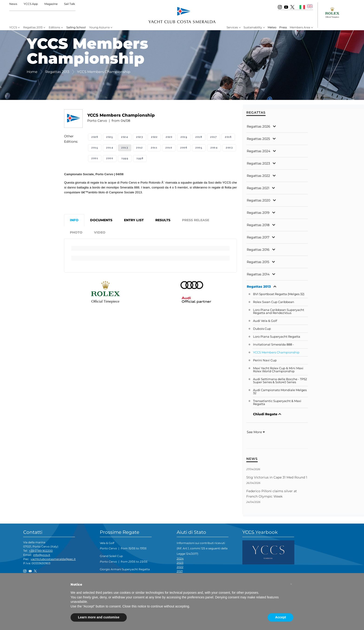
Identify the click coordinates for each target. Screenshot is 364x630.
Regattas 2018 (258, 225)
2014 (110, 148)
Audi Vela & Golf (265, 321)
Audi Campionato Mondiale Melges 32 (280, 392)
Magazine (51, 4)
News (13, 4)
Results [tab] (163, 220)
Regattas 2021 (258, 188)
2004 (214, 148)
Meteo (272, 27)
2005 (199, 148)
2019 (184, 137)
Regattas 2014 (258, 274)
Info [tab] (74, 220)
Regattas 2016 (258, 250)
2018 (199, 137)
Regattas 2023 (258, 163)
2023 (140, 137)
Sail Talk (70, 4)
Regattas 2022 (258, 176)
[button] (291, 584)
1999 (125, 158)
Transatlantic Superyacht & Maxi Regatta (277, 402)
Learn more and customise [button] (99, 617)
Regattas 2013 (33, 27)
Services (232, 27)
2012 (139, 148)
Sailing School (76, 27)
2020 (169, 137)
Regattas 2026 (258, 126)
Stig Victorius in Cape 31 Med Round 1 (277, 477)
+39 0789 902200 (41, 551)
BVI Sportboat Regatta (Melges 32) (279, 294)
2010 (169, 148)
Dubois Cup (262, 329)
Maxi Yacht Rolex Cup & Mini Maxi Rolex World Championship (278, 370)
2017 (213, 137)
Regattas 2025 (258, 139)
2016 (228, 137)
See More (256, 432)
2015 (95, 148)
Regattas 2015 (258, 262)
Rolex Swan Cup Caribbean (274, 302)
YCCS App (31, 4)
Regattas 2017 (258, 237)
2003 (229, 148)
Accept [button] (281, 617)
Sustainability (253, 27)
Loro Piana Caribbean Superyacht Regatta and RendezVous (279, 311)
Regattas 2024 (258, 151)
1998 (140, 158)
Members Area (300, 27)
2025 (110, 137)
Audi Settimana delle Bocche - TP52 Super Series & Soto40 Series (280, 381)
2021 (180, 571)
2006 (184, 148)
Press (283, 27)
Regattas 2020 (258, 200)
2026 (95, 137)
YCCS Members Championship (276, 352)
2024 (125, 137)
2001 (95, 158)
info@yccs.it (42, 555)
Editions (54, 27)
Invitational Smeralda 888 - (273, 345)
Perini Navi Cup (265, 360)
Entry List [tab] (134, 220)
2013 (125, 148)
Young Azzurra (99, 27)
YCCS (13, 27)
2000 (110, 158)
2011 (154, 148)
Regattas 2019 (258, 213)
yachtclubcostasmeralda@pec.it (53, 559)
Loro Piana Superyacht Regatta (277, 337)
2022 (154, 137)
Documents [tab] (101, 220)
